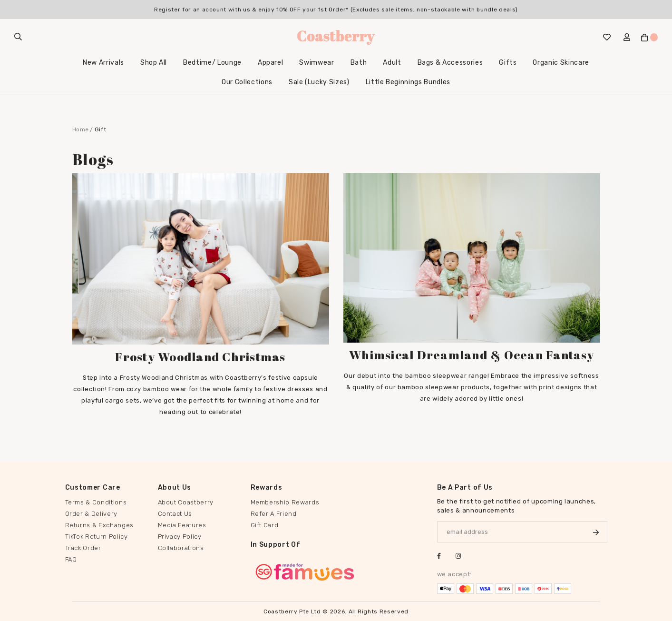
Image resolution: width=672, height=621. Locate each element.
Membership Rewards (285, 502)
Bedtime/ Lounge (212, 63)
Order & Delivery (91, 514)
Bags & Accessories (450, 63)
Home (81, 129)
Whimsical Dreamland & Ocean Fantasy (472, 355)
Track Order (83, 548)
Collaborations (181, 548)
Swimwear (317, 63)
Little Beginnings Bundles (408, 82)
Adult (392, 63)
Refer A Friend (274, 514)
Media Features (182, 525)
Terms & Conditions (96, 502)
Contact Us (175, 514)
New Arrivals (103, 63)
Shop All (154, 63)
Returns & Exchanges (99, 525)
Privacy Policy (180, 537)
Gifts (508, 63)
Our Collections (247, 82)
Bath (359, 63)
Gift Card (265, 525)
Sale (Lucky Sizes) (319, 82)
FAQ (71, 559)
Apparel (271, 63)
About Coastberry (186, 502)
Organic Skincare (561, 63)
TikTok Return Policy (97, 537)
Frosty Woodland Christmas (200, 357)
